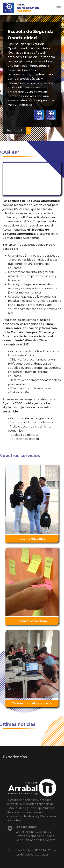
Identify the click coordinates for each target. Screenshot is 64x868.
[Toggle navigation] (59, 8)
